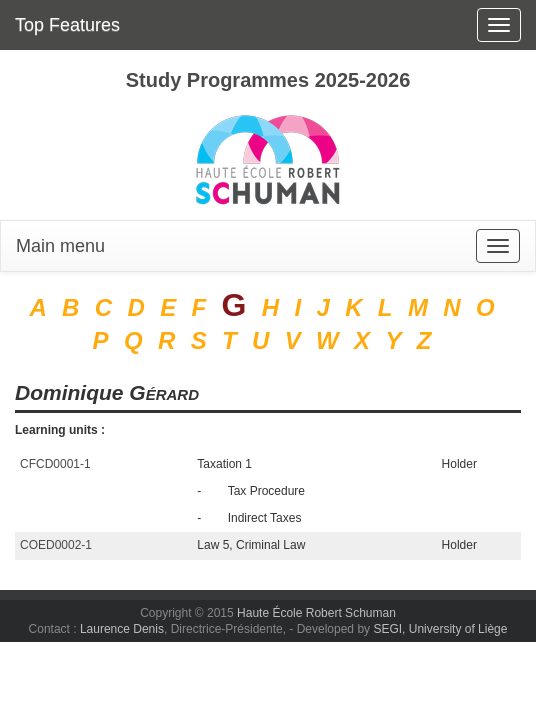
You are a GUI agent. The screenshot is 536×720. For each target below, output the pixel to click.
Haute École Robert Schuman (316, 613)
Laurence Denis (122, 629)
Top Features (67, 25)
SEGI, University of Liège (440, 629)
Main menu (60, 246)
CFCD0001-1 (55, 464)
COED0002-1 (56, 545)
